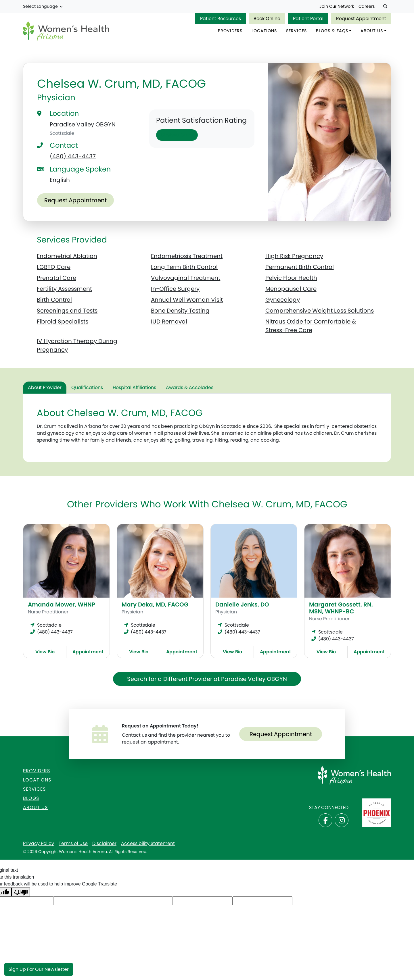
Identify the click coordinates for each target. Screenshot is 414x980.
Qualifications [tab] (87, 390)
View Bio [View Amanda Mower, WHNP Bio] (45, 654)
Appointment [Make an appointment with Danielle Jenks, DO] (275, 654)
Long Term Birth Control (184, 269)
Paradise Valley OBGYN (83, 127)
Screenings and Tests (67, 313)
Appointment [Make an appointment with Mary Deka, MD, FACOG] (182, 654)
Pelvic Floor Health (291, 280)
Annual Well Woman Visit (187, 302)
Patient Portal (308, 19)
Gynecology (283, 302)
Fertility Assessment (64, 291)
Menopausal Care (291, 291)
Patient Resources (221, 19)
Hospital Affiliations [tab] (134, 390)
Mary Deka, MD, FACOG (155, 607)
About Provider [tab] (45, 390)
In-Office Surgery (175, 291)
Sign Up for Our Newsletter (39, 969)
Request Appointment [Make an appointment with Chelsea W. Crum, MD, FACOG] (75, 203)
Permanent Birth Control (300, 269)
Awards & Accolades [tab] (190, 390)
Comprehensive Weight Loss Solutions (320, 313)
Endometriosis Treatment (187, 258)
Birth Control (54, 302)
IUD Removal (169, 324)
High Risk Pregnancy (294, 258)
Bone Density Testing (180, 313)
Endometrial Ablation (67, 258)
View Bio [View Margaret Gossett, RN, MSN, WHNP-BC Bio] (326, 654)
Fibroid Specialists (63, 324)
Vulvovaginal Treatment (186, 280)
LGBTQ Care (54, 269)
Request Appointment (361, 19)
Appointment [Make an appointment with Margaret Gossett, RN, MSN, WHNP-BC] (369, 654)
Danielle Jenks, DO (242, 607)
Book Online (267, 19)
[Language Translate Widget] (43, 7)
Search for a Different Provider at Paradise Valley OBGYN (207, 681)
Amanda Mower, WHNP (62, 607)
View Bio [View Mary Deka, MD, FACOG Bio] (139, 654)
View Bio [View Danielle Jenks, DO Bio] (232, 654)
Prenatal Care (56, 280)
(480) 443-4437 (73, 159)
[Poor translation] (21, 894)
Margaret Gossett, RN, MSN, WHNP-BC (341, 610)
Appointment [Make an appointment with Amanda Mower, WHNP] (88, 654)
